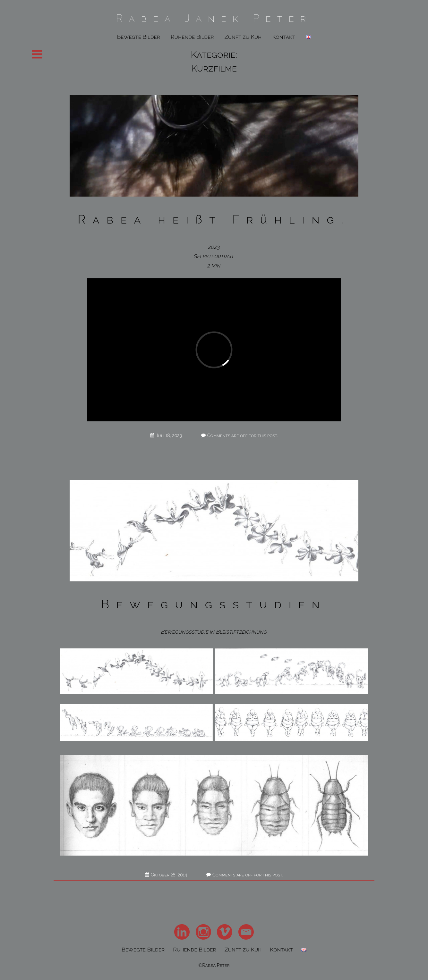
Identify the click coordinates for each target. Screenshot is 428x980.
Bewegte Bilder (139, 37)
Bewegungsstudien (214, 604)
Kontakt (284, 37)
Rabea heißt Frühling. (214, 219)
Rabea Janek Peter (214, 18)
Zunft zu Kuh (243, 37)
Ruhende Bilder (192, 37)
